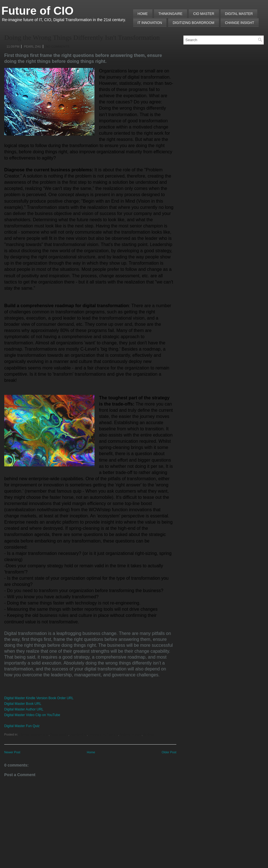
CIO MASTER (204, 14)
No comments (58, 46)
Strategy (148, 734)
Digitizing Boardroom (193, 23)
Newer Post (12, 752)
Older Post (169, 752)
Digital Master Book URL (23, 704)
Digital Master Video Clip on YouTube (32, 715)
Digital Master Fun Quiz (22, 726)
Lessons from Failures (103, 734)
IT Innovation (150, 23)
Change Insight (240, 23)
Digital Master (239, 14)
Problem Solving (130, 734)
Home (143, 14)
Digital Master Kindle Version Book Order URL (39, 698)
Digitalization (78, 734)
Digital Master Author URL (24, 709)
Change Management (34, 734)
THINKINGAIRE (171, 14)
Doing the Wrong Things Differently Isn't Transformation (82, 37)
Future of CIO (38, 11)
